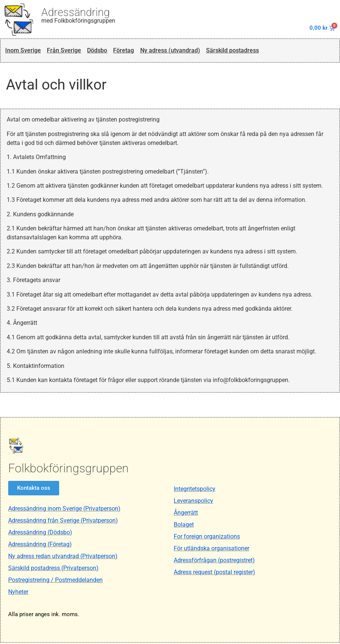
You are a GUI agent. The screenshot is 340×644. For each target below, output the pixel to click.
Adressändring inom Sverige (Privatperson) (64, 510)
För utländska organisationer (211, 549)
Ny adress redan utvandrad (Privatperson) (63, 557)
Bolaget (184, 526)
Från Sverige (64, 51)
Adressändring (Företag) (40, 545)
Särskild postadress (239, 51)
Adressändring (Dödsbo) (40, 533)
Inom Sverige (23, 51)
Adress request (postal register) (214, 573)
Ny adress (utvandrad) (174, 51)
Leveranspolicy (193, 502)
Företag (126, 51)
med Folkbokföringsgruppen (78, 21)
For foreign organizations (207, 538)
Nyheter (18, 593)
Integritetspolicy (195, 490)
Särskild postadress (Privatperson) (53, 569)
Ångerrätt (186, 514)
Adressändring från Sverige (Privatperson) (63, 522)
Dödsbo (98, 51)
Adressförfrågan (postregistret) (214, 561)
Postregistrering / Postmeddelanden (55, 581)
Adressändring (76, 12)
